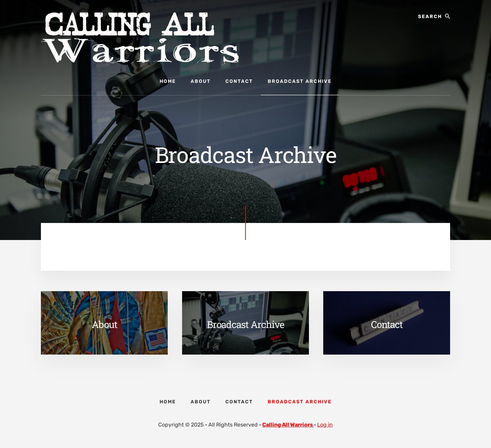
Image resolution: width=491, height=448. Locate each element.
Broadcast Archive (245, 324)
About (105, 324)
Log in (325, 425)
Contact (387, 324)
